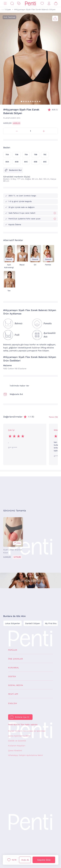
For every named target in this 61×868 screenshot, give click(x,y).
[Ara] (12, 4)
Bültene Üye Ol (22, 717)
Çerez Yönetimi (15, 751)
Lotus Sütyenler (13, 623)
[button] (21, 101)
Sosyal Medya (16, 685)
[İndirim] (19, 4)
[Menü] (5, 4)
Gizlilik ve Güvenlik (17, 741)
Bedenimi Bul (13, 170)
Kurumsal (14, 668)
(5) (55, 110)
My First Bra (51, 623)
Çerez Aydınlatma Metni (19, 736)
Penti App (13, 694)
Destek (12, 676)
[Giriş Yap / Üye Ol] (49, 4)
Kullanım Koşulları (17, 746)
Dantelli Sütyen (33, 623)
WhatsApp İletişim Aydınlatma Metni (25, 755)
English (13, 703)
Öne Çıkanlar (15, 659)
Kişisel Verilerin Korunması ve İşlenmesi (27, 731)
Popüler (13, 650)
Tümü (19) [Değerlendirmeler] (53, 417)
